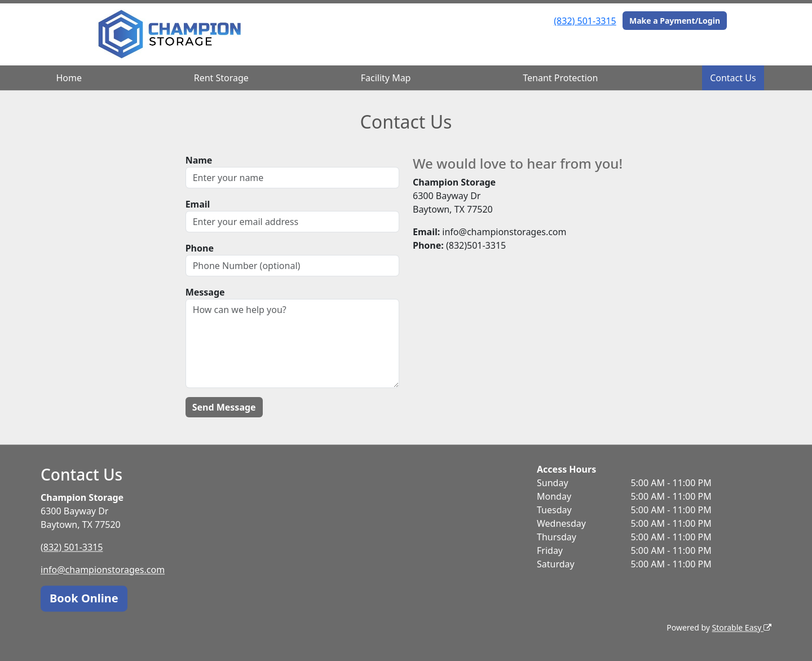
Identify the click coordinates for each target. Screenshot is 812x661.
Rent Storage (221, 78)
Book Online (84, 598)
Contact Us (733, 78)
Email (198, 204)
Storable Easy (742, 627)
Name (199, 160)
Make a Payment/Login (675, 21)
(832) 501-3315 (585, 21)
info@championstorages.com (103, 570)
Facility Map (386, 78)
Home (69, 78)
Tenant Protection (560, 78)
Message (205, 292)
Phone (200, 248)
